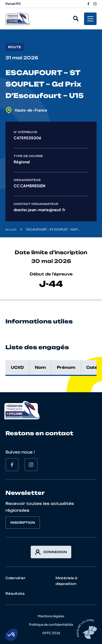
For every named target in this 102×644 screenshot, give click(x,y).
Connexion (51, 552)
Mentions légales (51, 616)
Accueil (11, 229)
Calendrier (16, 578)
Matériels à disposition (66, 581)
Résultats (15, 594)
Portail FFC (13, 4)
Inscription (23, 523)
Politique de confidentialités (51, 625)
